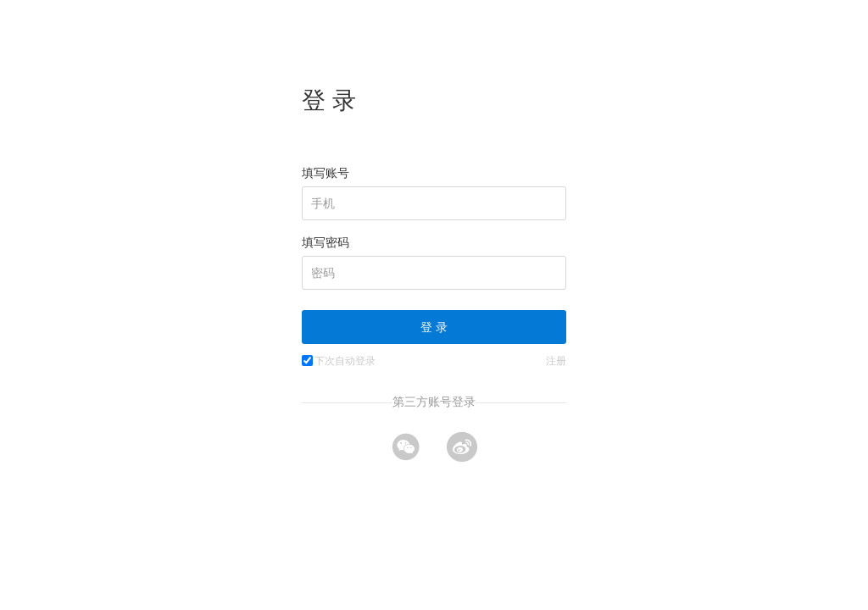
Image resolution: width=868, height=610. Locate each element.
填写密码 (325, 242)
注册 (556, 361)
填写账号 (325, 173)
